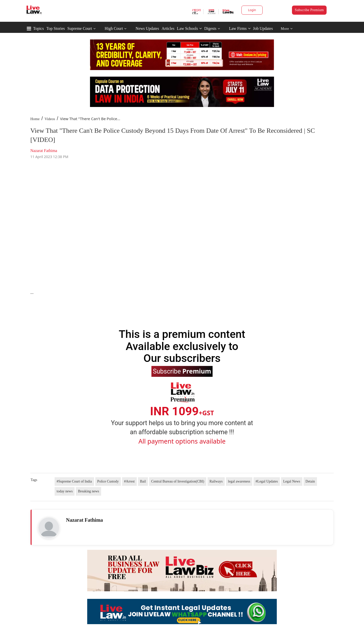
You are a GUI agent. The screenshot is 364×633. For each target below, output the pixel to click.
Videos (50, 119)
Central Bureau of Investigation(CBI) (178, 481)
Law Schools (189, 28)
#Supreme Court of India (74, 481)
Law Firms (240, 28)
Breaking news (88, 491)
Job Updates (263, 28)
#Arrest (129, 481)
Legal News (292, 481)
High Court (114, 28)
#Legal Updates (267, 481)
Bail (143, 481)
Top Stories (55, 28)
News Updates (147, 28)
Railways (216, 481)
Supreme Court (80, 28)
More (287, 29)
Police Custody (108, 481)
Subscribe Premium (309, 10)
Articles (168, 28)
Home (35, 119)
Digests (210, 28)
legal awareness (239, 481)
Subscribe (182, 371)
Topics (38, 28)
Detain (310, 481)
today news (65, 491)
